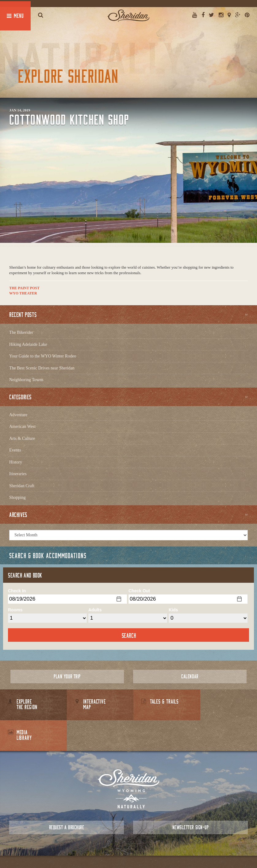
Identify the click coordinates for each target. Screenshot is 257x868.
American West (22, 426)
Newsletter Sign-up (190, 797)
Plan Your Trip (67, 676)
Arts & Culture (22, 438)
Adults (95, 610)
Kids (173, 610)
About (102, 849)
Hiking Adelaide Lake (28, 344)
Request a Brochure (67, 797)
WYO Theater (23, 293)
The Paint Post (24, 288)
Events (15, 450)
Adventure (18, 415)
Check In (17, 591)
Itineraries (18, 474)
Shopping (17, 497)
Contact (118, 849)
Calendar (190, 676)
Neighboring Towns (26, 380)
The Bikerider (21, 332)
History (16, 462)
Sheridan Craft (22, 486)
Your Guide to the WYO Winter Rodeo (43, 356)
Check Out (139, 591)
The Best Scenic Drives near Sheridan (42, 368)
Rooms (15, 610)
